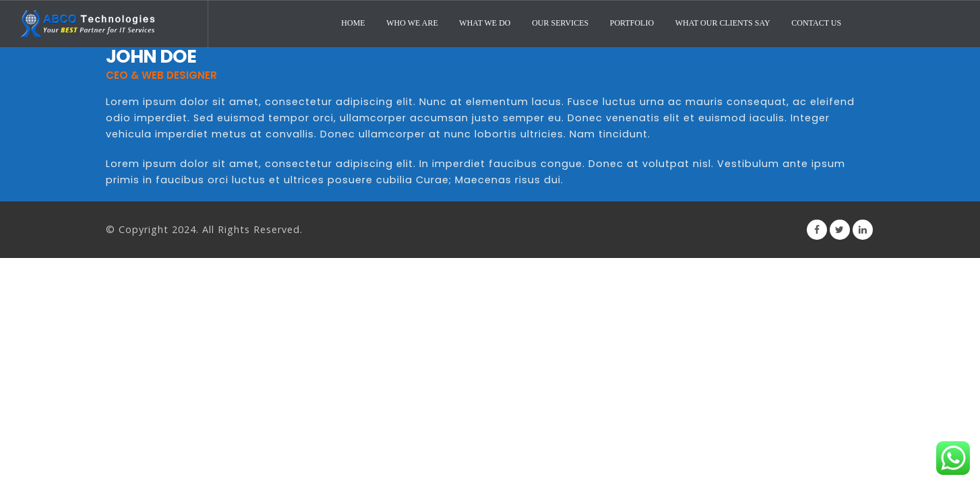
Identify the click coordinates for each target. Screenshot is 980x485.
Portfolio (632, 23)
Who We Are (412, 23)
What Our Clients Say (723, 23)
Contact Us (816, 23)
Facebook (817, 230)
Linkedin (863, 230)
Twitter (840, 230)
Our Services (560, 23)
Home (353, 23)
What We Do (485, 23)
